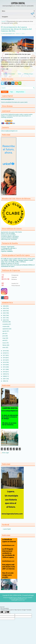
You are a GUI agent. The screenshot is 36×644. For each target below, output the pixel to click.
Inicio (20, 74)
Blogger (31, 595)
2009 (4, 374)
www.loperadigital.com (9, 34)
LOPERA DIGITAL (18, 3)
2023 (4, 313)
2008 (4, 376)
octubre (5, 326)
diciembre (5, 322)
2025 (4, 308)
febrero (5, 345)
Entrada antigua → (29, 74)
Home (3, 21)
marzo (4, 343)
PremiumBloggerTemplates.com (18, 599)
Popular (5, 92)
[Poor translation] (7, 612)
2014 (4, 362)
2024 (4, 311)
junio (4, 336)
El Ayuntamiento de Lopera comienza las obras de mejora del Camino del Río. (16, 29)
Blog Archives (20, 92)
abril (4, 340)
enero (4, 347)
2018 (4, 353)
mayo (4, 338)
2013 (4, 365)
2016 (4, 358)
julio (4, 333)
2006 (4, 381)
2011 (4, 369)
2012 (4, 367)
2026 (4, 306)
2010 (4, 372)
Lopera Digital (7, 529)
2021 (4, 318)
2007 (4, 379)
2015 (4, 360)
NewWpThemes (13, 598)
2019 (4, 351)
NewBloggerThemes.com (18, 600)
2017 (4, 355)
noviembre (6, 324)
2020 (4, 320)
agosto (5, 331)
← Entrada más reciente (8, 74)
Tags (12, 92)
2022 (4, 315)
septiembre (6, 329)
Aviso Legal (5, 453)
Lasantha (30, 598)
